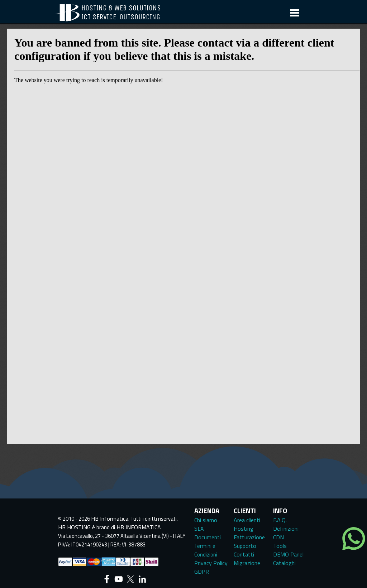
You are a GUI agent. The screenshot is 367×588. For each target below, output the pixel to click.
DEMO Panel (288, 554)
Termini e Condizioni (206, 550)
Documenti (208, 537)
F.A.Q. (280, 520)
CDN (278, 537)
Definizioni (286, 529)
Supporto (245, 546)
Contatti (244, 554)
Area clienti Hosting (247, 524)
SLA (199, 529)
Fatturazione (249, 537)
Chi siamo (206, 520)
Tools (280, 546)
